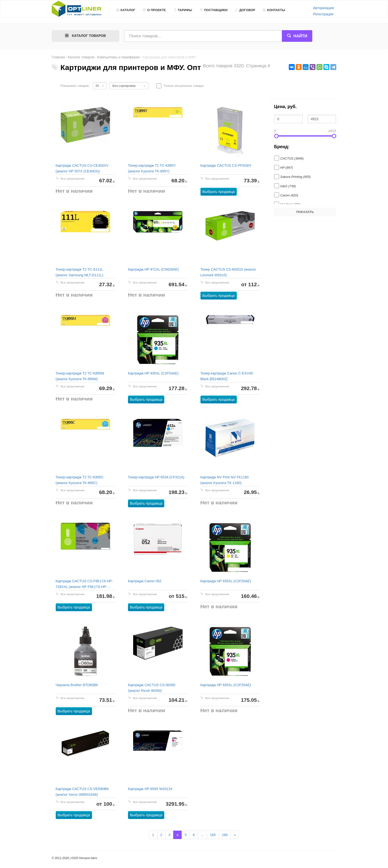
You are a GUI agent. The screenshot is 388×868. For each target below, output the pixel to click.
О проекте (154, 10)
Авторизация (323, 8)
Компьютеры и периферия (119, 57)
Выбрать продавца (219, 192)
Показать (305, 212)
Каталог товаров (81, 57)
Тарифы (183, 10)
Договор (245, 10)
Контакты (274, 10)
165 (213, 835)
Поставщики (214, 10)
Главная (58, 57)
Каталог (126, 10)
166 (225, 835)
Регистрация (323, 14)
